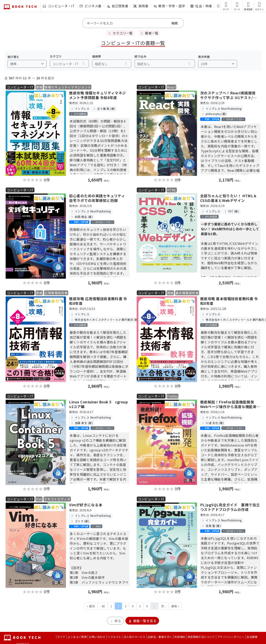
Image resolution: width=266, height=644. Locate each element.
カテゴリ (56, 56)
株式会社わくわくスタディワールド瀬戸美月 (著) (105, 320)
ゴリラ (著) (80, 521)
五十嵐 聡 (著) (104, 109)
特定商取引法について (201, 637)
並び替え (13, 57)
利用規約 (180, 637)
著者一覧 (149, 33)
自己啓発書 (117, 6)
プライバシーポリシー (231, 637)
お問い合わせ (97, 637)
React (171, 87)
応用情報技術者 (56, 293)
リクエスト (114, 637)
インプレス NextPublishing (222, 109)
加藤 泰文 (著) (82, 423)
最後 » (175, 606)
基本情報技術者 (187, 293)
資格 (39, 87)
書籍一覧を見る (142, 621)
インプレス (80, 109)
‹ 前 (103, 606)
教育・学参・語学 (169, 6)
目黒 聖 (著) (211, 526)
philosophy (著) (214, 114)
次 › (163, 606)
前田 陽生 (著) (82, 217)
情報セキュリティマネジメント (68, 87)
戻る (115, 621)
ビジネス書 (90, 6)
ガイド (61, 637)
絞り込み (140, 56)
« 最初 (91, 606)
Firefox (173, 396)
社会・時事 (201, 6)
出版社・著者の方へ (160, 637)
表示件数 (204, 57)
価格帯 (97, 56)
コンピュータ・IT (59, 6)
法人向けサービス (135, 637)
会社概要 (252, 637)
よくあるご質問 (77, 637)
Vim (39, 499)
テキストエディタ (57, 499)
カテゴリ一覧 (120, 33)
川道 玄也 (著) (213, 423)
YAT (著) (231, 211)
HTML (172, 190)
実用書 (141, 6)
